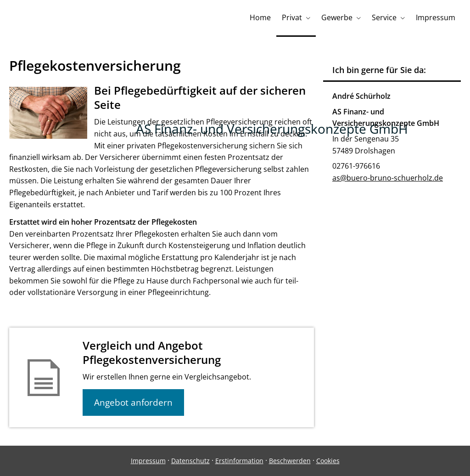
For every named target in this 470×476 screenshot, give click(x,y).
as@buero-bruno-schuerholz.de (388, 178)
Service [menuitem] (384, 17)
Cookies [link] (328, 461)
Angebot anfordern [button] (133, 402)
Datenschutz (190, 461)
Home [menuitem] (260, 17)
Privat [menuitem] (292, 17)
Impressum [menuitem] (436, 17)
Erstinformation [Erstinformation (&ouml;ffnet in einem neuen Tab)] (239, 461)
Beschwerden (290, 461)
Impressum (148, 461)
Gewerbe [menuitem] (337, 17)
